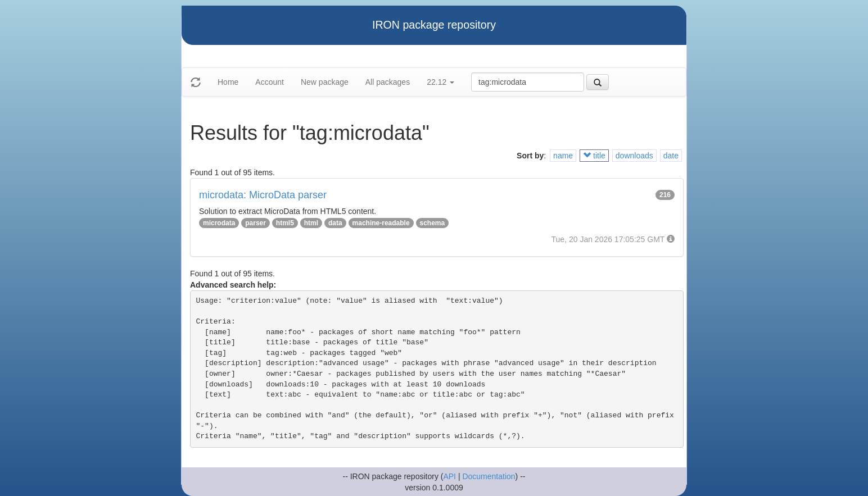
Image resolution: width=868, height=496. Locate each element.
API (449, 476)
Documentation (489, 476)
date (671, 156)
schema (433, 223)
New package (325, 82)
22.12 (440, 82)
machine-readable (381, 223)
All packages (388, 82)
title (594, 156)
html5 (285, 223)
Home (228, 82)
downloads (634, 156)
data (335, 223)
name (563, 156)
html (311, 223)
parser (256, 223)
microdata (219, 223)
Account (270, 82)
